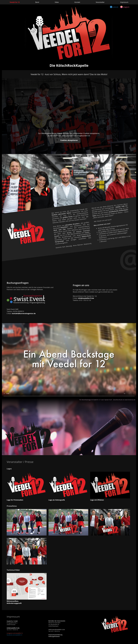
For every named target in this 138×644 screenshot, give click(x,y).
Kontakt (77, 2)
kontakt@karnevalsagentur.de (24, 313)
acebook (114, 7)
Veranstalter (100, 2)
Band (37, 2)
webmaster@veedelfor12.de (57, 630)
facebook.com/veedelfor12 (14, 635)
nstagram (125, 7)
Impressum (124, 2)
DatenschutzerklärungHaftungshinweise (55, 636)
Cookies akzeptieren (69, 140)
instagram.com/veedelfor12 (15, 633)
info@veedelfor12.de (86, 298)
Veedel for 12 (15, 2)
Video (57, 2)
